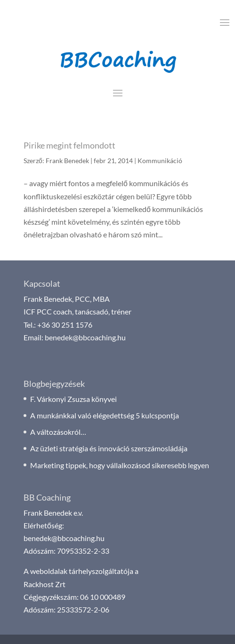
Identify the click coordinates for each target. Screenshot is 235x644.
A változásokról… (58, 432)
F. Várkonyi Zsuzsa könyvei (73, 399)
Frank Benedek (67, 161)
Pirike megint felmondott (69, 145)
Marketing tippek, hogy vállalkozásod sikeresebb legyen (120, 465)
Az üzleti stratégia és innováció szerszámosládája (109, 448)
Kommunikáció (160, 161)
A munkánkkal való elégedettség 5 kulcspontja (105, 415)
